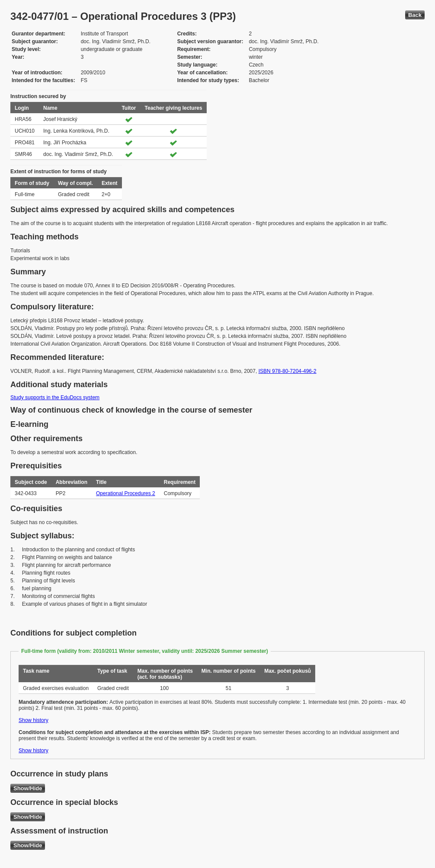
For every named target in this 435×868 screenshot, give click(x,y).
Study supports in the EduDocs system (55, 397)
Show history (34, 720)
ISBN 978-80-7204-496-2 (288, 371)
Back (415, 15)
